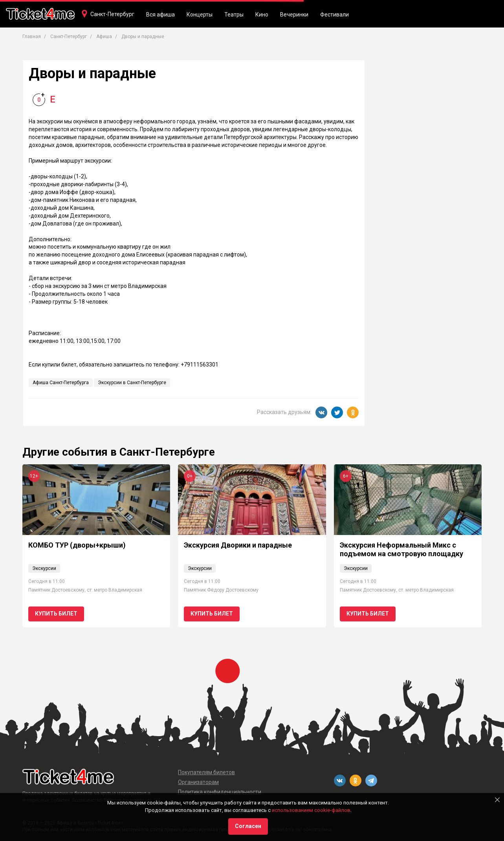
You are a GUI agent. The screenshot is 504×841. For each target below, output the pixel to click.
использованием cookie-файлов (311, 810)
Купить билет (56, 614)
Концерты (200, 15)
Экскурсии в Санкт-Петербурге (132, 383)
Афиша (104, 37)
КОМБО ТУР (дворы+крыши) (77, 545)
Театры (234, 15)
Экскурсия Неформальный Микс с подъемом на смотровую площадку (401, 549)
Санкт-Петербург (112, 14)
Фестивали (334, 15)
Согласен (248, 826)
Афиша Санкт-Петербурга (61, 383)
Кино (262, 15)
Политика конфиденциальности (220, 792)
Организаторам (198, 782)
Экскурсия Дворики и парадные (238, 545)
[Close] (497, 800)
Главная (32, 37)
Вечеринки (294, 15)
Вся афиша (160, 15)
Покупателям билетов (206, 772)
